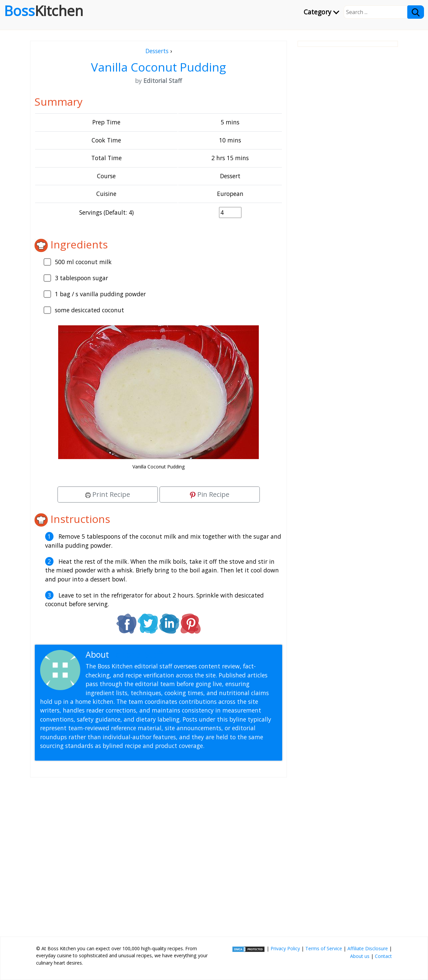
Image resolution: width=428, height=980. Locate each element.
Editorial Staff (137, 655)
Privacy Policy (285, 948)
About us (360, 956)
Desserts (157, 51)
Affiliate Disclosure (368, 948)
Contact (383, 956)
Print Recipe (108, 494)
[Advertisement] (158, 854)
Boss (44, 11)
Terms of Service (324, 948)
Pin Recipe (210, 494)
